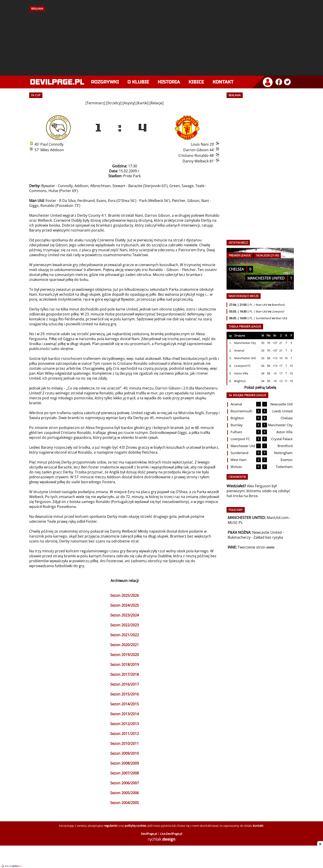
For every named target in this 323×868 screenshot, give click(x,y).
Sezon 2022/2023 (124, 625)
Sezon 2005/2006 (124, 793)
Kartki (142, 103)
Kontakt (223, 82)
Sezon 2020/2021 (124, 645)
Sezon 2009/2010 (124, 753)
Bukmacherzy (239, 537)
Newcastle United (267, 532)
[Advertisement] (161, 42)
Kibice (196, 82)
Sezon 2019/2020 (124, 655)
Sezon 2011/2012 (124, 734)
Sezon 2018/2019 (124, 665)
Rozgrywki (105, 82)
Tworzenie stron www (256, 547)
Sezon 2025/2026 (124, 595)
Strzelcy (114, 103)
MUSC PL (235, 523)
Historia (169, 82)
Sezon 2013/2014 (124, 714)
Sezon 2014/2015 (124, 704)
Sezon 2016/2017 (124, 684)
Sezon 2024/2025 (124, 605)
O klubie (139, 82)
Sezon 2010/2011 (124, 743)
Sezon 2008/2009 (124, 763)
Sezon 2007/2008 (124, 773)
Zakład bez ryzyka (268, 537)
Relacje (156, 103)
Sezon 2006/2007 (124, 783)
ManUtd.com (278, 518)
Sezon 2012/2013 (124, 724)
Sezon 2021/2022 (124, 635)
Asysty (129, 103)
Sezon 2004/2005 (124, 803)
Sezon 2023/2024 (124, 615)
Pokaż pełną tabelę (260, 387)
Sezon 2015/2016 (124, 694)
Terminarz (95, 103)
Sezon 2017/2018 (124, 674)
